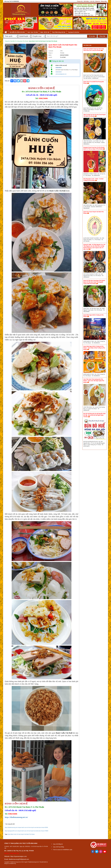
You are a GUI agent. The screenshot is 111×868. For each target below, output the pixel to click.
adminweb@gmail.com (61, 74)
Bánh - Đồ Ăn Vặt (45, 32)
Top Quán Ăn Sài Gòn (74, 32)
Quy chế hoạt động (59, 847)
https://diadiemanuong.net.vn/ (16, 817)
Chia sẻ (7, 81)
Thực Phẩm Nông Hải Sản (59, 32)
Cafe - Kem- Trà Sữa (33, 32)
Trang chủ (80, 1)
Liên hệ (92, 1)
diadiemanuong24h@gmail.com (19, 859)
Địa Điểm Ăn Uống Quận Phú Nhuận (19, 41)
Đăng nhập (104, 1)
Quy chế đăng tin (58, 844)
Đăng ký (97, 1)
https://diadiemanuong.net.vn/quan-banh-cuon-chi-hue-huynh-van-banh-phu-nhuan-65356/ (26, 827)
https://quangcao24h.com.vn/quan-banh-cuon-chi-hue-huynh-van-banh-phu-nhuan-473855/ (27, 831)
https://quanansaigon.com (19, 856)
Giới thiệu (86, 1)
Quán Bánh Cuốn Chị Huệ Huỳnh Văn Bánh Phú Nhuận (21, 834)
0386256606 (59, 68)
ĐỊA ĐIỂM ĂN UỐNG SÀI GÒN (17, 32)
